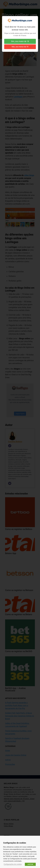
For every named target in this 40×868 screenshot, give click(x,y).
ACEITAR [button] (30, 864)
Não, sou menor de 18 (20, 47)
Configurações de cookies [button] (13, 864)
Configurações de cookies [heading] (15, 843)
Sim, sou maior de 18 (20, 41)
